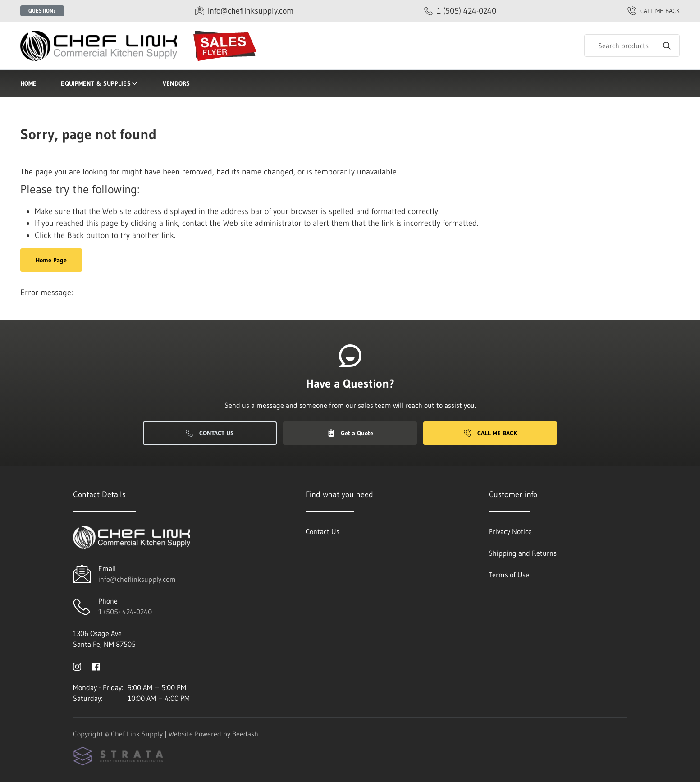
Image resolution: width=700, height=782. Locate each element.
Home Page (51, 260)
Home (28, 83)
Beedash (245, 734)
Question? (42, 11)
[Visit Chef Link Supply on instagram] (77, 666)
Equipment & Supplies (99, 83)
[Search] (632, 46)
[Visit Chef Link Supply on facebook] (96, 666)
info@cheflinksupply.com (137, 579)
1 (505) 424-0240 (125, 612)
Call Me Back (490, 433)
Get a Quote (350, 433)
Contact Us (210, 433)
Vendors (176, 83)
